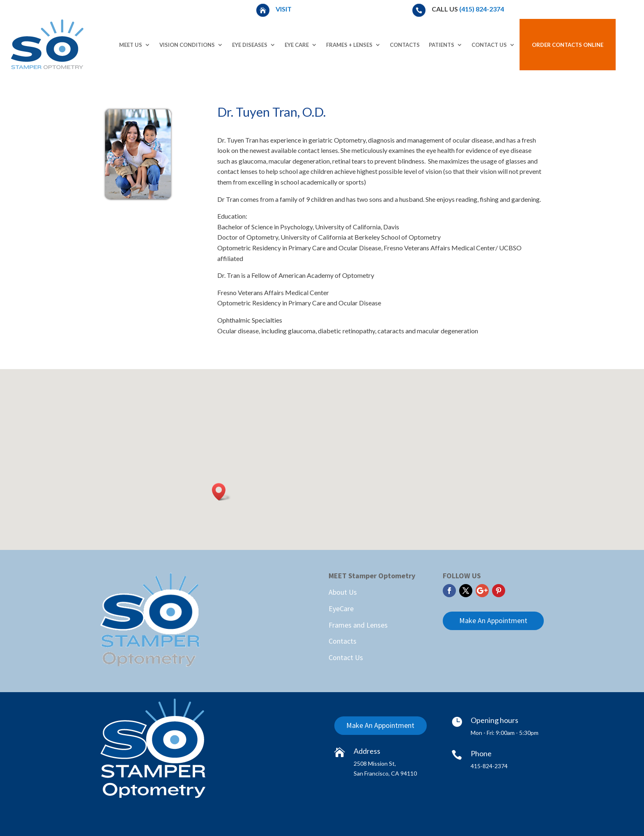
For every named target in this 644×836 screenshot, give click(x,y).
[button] (221, 492)
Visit (284, 9)
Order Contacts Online (568, 45)
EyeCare (341, 609)
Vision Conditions (187, 45)
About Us (343, 592)
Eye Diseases (250, 45)
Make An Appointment (493, 620)
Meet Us (131, 45)
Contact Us (489, 45)
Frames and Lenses (358, 625)
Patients (442, 45)
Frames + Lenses (349, 45)
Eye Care (297, 45)
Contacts (405, 45)
